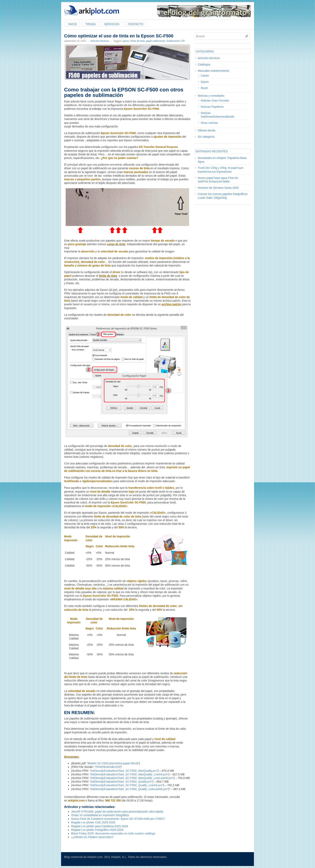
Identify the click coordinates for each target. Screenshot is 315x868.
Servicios (112, 24)
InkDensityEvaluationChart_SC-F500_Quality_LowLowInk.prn (129, 789)
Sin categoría (206, 137)
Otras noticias (209, 123)
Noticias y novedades (211, 96)
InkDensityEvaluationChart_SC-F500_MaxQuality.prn (124, 771)
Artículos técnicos (100, 41)
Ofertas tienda (207, 130)
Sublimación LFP (176, 41)
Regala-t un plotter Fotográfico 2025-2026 (97, 830)
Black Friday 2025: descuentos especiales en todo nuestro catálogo (113, 833)
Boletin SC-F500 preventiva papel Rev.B (113, 763)
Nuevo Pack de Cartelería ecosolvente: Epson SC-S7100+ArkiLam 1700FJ (118, 819)
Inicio (73, 24)
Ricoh (204, 88)
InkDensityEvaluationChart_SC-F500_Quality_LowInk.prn (126, 785)
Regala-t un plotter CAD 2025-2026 (93, 822)
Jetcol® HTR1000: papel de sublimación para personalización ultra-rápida (117, 812)
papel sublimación (156, 41)
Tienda (91, 24)
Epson (205, 82)
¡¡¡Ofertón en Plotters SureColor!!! (92, 837)
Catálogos (204, 65)
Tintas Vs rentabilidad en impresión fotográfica (100, 815)
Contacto (136, 24)
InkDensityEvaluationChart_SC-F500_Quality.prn (121, 782)
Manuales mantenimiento (213, 71)
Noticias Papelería (212, 107)
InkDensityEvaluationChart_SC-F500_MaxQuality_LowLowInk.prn (132, 778)
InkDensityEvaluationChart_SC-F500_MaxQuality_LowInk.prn (129, 774)
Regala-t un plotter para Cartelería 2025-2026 (100, 826)
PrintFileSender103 (108, 767)
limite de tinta (138, 41)
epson (126, 41)
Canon (205, 76)
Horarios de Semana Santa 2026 (218, 188)
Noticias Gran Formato (215, 100)
